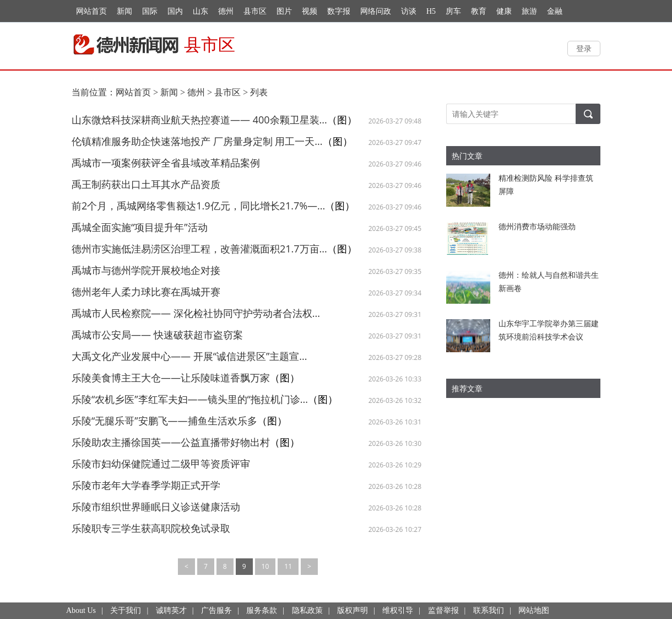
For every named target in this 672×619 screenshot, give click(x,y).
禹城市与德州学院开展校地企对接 (146, 270)
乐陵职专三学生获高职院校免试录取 (151, 528)
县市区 (255, 11)
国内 (175, 11)
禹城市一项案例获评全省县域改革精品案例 (166, 163)
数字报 (339, 11)
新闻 (124, 11)
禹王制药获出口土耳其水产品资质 (146, 184)
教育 (479, 11)
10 (265, 566)
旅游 (529, 11)
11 (288, 566)
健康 (504, 11)
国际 (150, 11)
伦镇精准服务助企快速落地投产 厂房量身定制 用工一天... (197, 141)
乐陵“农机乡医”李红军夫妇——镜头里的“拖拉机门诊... (190, 399)
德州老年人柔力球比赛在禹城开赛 (146, 292)
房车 (453, 11)
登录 (584, 48)
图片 (284, 11)
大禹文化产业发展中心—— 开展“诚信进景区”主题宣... (189, 356)
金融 (555, 11)
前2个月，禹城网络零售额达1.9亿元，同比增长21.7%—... (198, 206)
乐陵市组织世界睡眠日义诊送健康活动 (156, 507)
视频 (310, 11)
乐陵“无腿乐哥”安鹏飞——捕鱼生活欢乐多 (164, 421)
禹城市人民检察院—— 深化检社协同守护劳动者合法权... (196, 313)
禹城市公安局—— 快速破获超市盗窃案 (157, 335)
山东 (200, 11)
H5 (431, 11)
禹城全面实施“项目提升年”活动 (140, 227)
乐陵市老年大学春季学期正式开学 (146, 485)
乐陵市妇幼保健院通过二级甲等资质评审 (161, 464)
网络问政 (376, 11)
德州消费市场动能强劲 (537, 226)
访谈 (409, 11)
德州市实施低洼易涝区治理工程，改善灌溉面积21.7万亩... (199, 249)
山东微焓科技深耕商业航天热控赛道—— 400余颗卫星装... (199, 120)
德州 (226, 11)
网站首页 (91, 11)
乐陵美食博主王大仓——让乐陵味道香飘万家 (171, 378)
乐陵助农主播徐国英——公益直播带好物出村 (171, 442)
